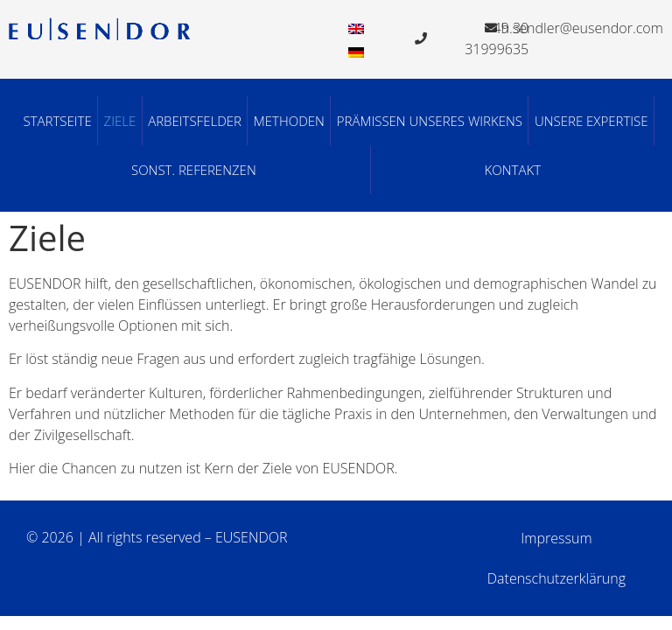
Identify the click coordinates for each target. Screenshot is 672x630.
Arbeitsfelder (195, 121)
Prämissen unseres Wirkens (430, 121)
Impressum (556, 538)
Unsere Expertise (591, 121)
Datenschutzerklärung (556, 578)
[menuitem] (356, 28)
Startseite (57, 121)
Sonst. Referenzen (194, 170)
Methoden (289, 121)
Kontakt (513, 170)
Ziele (120, 121)
